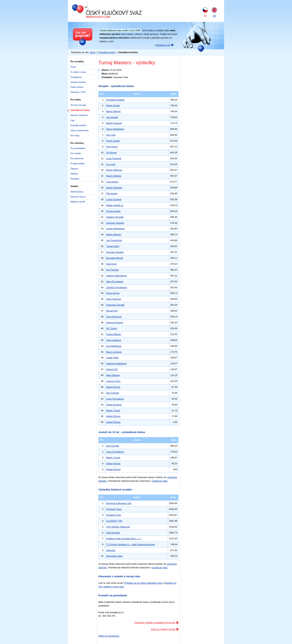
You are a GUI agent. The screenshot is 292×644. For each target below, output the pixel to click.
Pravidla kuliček (78, 125)
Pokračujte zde (163, 45)
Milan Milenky (113, 375)
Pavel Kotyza (113, 293)
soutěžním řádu (160, 481)
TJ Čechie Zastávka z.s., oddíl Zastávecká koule (131, 544)
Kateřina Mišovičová (116, 276)
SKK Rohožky (113, 533)
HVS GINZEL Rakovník (118, 527)
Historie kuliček (78, 82)
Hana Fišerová (114, 299)
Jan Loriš (111, 135)
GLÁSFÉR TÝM (114, 521)
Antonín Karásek (115, 323)
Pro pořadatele (78, 148)
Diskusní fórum (78, 197)
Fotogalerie (76, 77)
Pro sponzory (77, 158)
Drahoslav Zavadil (115, 305)
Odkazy (74, 174)
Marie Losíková (114, 352)
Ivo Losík (111, 164)
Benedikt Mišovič (115, 258)
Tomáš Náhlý (113, 246)
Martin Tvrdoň (113, 411)
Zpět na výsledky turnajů (163, 629)
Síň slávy (75, 135)
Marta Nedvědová (115, 129)
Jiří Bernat (111, 153)
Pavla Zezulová (114, 405)
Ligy (72, 120)
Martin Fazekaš (114, 123)
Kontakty (75, 179)
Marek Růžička (114, 176)
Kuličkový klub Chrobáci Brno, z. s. (124, 539)
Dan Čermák (113, 393)
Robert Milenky (114, 334)
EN (214, 16)
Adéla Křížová (113, 416)
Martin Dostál (113, 105)
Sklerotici (111, 550)
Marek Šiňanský (114, 188)
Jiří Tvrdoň (112, 328)
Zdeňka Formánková (117, 287)
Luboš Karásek (114, 199)
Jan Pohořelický (114, 240)
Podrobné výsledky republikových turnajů (155, 622)
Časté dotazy (77, 87)
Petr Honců (112, 147)
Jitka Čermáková (115, 282)
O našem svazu (78, 72)
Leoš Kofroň (112, 182)
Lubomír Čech (113, 381)
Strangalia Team (114, 556)
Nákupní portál (78, 202)
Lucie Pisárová (114, 158)
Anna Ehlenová (114, 317)
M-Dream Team (114, 509)
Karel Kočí (112, 264)
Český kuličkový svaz (91, 4)
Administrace (77, 192)
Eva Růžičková (114, 346)
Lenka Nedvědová (115, 229)
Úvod (92, 52)
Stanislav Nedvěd (115, 223)
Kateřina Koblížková (116, 363)
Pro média (76, 153)
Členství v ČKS (78, 92)
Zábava (74, 169)
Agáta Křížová (113, 422)
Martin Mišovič (113, 111)
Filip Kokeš (112, 194)
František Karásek (115, 100)
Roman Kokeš (113, 211)
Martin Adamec (114, 234)
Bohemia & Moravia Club (119, 503)
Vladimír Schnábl (115, 217)
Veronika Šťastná (115, 252)
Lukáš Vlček (112, 358)
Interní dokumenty (79, 130)
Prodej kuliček (77, 163)
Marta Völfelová (114, 170)
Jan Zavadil (112, 117)
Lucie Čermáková (115, 399)
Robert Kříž (112, 369)
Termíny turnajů (78, 105)
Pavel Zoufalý (113, 141)
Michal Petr (112, 311)
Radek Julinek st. (115, 205)
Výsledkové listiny (107, 52)
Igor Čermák (113, 270)
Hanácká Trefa (114, 515)
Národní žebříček (79, 115)
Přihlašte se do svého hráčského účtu (143, 583)
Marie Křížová (113, 387)
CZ (205, 16)
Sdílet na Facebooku (109, 636)
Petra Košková (114, 340)
